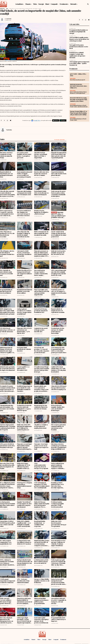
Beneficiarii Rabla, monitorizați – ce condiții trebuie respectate (40, 524)
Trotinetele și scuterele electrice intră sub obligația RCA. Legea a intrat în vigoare (24, 408)
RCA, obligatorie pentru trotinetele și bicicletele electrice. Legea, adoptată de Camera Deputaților (7, 485)
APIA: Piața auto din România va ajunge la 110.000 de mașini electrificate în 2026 (23, 234)
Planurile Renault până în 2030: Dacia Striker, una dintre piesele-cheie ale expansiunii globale (59, 155)
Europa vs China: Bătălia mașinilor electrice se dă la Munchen (42, 581)
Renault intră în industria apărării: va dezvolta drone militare (25, 291)
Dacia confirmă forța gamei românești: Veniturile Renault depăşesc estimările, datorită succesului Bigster (58, 466)
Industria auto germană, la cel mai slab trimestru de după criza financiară (7, 369)
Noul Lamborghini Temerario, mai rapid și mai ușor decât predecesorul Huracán (41, 620)
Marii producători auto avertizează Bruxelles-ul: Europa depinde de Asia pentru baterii (25, 562)
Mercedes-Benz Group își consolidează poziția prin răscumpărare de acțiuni (7, 466)
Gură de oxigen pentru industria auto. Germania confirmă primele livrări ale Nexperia (8, 427)
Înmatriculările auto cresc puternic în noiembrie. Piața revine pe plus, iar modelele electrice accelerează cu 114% (41, 389)
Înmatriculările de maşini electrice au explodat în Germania (58, 311)
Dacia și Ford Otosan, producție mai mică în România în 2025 (41, 311)
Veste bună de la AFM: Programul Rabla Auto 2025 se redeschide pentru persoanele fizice (59, 350)
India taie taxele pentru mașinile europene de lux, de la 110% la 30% (58, 253)
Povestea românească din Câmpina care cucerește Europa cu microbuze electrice (24, 213)
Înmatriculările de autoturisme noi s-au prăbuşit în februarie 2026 (6, 174)
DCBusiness (2, 9)
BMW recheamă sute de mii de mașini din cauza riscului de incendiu (41, 233)
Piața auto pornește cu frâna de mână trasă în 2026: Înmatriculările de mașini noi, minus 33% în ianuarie (42, 254)
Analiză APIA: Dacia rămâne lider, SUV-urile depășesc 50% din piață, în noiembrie (59, 369)
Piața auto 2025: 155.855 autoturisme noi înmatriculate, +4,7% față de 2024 (24, 331)
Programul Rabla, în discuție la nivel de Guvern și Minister (6, 291)
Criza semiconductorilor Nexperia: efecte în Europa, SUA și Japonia (41, 466)
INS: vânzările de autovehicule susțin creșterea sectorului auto (6, 273)
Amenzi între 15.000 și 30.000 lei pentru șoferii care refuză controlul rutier (7, 524)
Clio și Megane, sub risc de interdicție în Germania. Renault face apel (7, 254)
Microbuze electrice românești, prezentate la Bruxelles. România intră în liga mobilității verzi (59, 447)
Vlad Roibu (9, 19)
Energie (41, 4)
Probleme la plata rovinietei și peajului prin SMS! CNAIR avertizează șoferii (57, 505)
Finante (28, 4)
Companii (54, 4)
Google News (37, 120)
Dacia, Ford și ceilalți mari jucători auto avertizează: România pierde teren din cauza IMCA (58, 582)
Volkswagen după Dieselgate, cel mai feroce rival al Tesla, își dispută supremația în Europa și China (24, 620)
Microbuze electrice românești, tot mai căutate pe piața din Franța (6, 155)
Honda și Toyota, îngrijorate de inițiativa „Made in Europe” (41, 212)
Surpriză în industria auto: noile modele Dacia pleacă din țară (59, 174)
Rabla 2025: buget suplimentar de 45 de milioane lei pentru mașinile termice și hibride (24, 466)
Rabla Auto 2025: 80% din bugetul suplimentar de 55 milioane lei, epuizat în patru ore (24, 427)
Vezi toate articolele (60, 140)
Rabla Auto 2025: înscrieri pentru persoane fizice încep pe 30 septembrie (59, 524)
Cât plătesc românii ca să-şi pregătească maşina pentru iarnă (41, 426)
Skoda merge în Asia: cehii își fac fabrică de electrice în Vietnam (41, 407)
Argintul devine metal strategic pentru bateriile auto (41, 330)
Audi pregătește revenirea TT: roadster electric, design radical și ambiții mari (24, 311)
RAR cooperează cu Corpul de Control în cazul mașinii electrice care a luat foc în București (7, 213)
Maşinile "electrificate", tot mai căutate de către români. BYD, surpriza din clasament (24, 505)
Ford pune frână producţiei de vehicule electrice (24, 349)
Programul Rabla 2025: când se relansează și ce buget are (58, 619)
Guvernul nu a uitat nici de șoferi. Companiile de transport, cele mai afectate (59, 601)
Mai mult (74, 4)
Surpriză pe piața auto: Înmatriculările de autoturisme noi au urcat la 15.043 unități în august (25, 601)
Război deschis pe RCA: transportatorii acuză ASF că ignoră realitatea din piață (24, 273)
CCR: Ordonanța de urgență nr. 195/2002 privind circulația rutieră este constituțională (42, 485)
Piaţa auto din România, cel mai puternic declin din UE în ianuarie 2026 (24, 193)
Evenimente (64, 4)
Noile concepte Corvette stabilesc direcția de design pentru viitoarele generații (6, 601)
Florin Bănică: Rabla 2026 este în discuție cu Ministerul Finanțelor (41, 193)
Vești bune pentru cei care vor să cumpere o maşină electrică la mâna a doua (59, 292)
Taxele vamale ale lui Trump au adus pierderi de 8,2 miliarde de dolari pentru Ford (59, 234)
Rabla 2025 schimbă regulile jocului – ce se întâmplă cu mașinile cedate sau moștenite (24, 524)
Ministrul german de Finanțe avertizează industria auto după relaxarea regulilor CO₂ (7, 350)
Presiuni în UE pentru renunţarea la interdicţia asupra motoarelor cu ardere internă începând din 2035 (8, 389)
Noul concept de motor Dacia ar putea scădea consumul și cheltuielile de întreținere (58, 194)
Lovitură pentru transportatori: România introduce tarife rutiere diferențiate (7, 505)
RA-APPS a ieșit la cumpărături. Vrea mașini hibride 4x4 (6, 542)
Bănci (47, 4)
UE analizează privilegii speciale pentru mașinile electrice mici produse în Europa (42, 369)
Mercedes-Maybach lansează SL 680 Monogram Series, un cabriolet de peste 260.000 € (7, 620)
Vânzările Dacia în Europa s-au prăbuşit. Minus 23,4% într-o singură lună (41, 155)
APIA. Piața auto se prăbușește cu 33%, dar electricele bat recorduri (7, 234)
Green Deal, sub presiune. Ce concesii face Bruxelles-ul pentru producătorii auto (42, 350)
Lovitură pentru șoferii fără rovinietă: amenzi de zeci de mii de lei (41, 562)
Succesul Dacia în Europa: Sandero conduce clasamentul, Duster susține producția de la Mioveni (41, 273)
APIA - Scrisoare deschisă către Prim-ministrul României (23, 581)
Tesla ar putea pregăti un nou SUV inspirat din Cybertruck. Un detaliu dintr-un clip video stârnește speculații (58, 562)
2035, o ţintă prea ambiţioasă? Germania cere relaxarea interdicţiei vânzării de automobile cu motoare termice (7, 562)
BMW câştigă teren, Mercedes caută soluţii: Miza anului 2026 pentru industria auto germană (7, 311)
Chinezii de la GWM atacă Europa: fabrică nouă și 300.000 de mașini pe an (59, 388)
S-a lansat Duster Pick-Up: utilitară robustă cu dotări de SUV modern (24, 542)
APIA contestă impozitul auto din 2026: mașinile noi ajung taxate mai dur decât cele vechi (59, 273)
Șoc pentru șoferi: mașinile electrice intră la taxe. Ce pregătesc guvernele (24, 155)
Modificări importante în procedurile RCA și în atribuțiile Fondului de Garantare (24, 389)
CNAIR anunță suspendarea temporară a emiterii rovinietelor (7, 581)
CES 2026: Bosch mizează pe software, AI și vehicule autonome (7, 330)
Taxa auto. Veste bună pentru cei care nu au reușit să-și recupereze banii (41, 447)
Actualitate (19, 4)
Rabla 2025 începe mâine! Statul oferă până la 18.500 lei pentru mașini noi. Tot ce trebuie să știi (42, 505)
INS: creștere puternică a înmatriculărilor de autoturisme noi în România (58, 427)
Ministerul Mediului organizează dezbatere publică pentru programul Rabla (41, 601)
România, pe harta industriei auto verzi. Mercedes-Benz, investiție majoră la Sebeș (57, 485)
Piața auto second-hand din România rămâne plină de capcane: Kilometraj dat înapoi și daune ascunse (24, 447)
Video (35, 4)
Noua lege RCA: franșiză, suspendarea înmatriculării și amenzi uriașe (25, 485)
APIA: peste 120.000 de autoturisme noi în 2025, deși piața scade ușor (7, 446)
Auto (7, 9)
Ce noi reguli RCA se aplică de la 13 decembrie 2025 (23, 369)
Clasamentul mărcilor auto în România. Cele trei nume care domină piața (7, 408)
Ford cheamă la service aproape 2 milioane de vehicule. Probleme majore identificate (58, 543)
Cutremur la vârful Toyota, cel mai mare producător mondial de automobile (24, 254)
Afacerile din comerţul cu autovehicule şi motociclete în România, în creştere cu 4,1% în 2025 (7, 194)
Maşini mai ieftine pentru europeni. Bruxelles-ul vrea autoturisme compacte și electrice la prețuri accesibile (42, 543)
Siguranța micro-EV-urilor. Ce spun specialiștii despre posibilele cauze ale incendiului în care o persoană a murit (58, 215)
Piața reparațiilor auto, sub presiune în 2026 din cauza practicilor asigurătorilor (42, 292)
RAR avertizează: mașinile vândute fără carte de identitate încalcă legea (58, 408)
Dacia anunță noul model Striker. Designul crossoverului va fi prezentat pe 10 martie (25, 174)
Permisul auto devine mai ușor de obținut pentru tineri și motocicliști (58, 331)
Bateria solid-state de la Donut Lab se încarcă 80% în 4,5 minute (41, 174)
